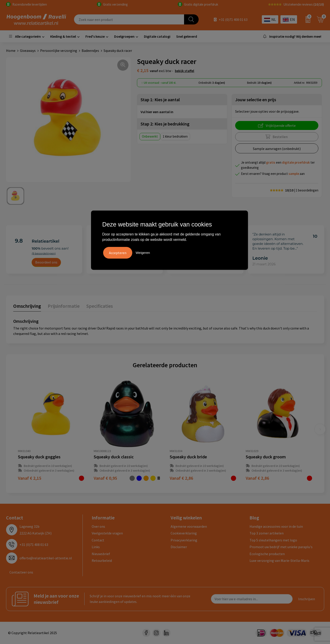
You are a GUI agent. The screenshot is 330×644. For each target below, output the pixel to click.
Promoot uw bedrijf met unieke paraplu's (281, 547)
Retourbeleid (102, 560)
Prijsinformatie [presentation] (64, 306)
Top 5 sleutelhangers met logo (273, 540)
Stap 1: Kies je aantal (160, 100)
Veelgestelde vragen (107, 533)
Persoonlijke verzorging (59, 51)
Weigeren (143, 253)
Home (11, 51)
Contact (98, 540)
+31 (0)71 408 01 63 (233, 20)
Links (96, 547)
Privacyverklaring (184, 540)
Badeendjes (90, 51)
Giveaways (28, 51)
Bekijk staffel (185, 71)
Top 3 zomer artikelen (267, 533)
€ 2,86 (181, 478)
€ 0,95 (105, 478)
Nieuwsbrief (101, 554)
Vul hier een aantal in (157, 112)
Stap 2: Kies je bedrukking (165, 124)
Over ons (98, 526)
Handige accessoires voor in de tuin (276, 526)
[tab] (27, 307)
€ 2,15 (30, 478)
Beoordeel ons (46, 262)
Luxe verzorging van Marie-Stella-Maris (279, 560)
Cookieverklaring (184, 533)
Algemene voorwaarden (189, 526)
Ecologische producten (267, 554)
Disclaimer (179, 547)
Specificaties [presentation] (100, 306)
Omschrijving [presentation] (27, 306)
